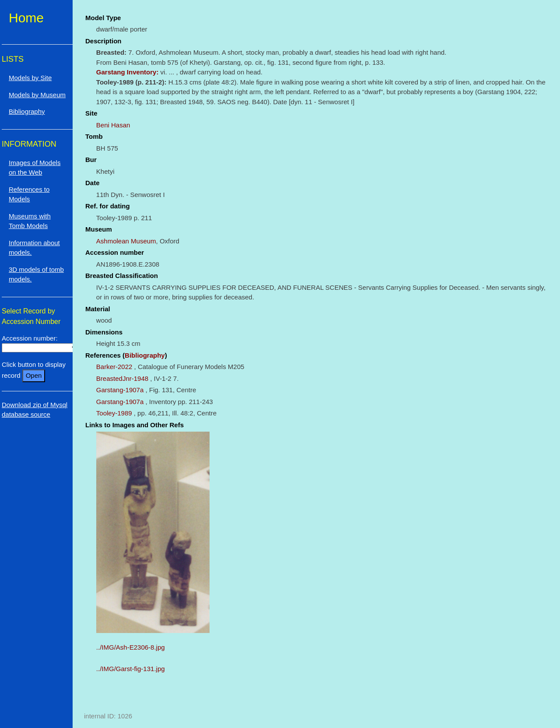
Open (34, 375)
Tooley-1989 (114, 413)
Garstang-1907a (120, 390)
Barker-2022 (114, 367)
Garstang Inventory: (128, 72)
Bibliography (145, 355)
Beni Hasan (113, 125)
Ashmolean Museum (126, 241)
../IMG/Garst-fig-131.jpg (131, 669)
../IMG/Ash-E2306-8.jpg (131, 647)
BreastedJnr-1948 (122, 378)
